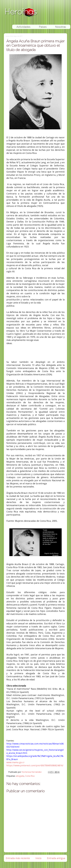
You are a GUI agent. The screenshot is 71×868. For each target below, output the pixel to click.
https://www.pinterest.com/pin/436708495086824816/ (35, 765)
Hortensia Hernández (32, 772)
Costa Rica (30, 776)
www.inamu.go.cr (15, 762)
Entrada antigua (56, 858)
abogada (20, 776)
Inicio (38, 858)
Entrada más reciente (18, 858)
